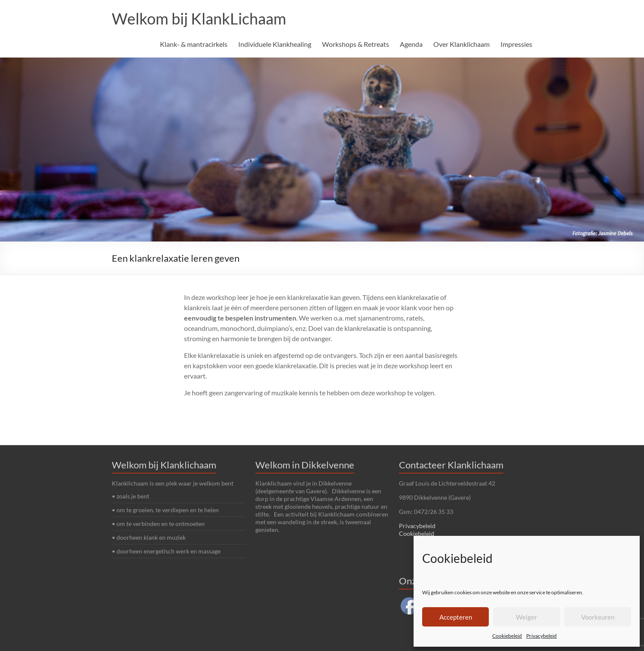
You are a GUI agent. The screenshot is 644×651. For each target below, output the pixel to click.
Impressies (516, 44)
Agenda (411, 44)
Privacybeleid (541, 636)
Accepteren (456, 617)
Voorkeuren (598, 617)
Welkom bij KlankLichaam (199, 18)
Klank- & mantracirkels (194, 44)
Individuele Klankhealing (275, 44)
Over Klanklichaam (462, 44)
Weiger (526, 617)
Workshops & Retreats (356, 44)
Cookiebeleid (507, 636)
